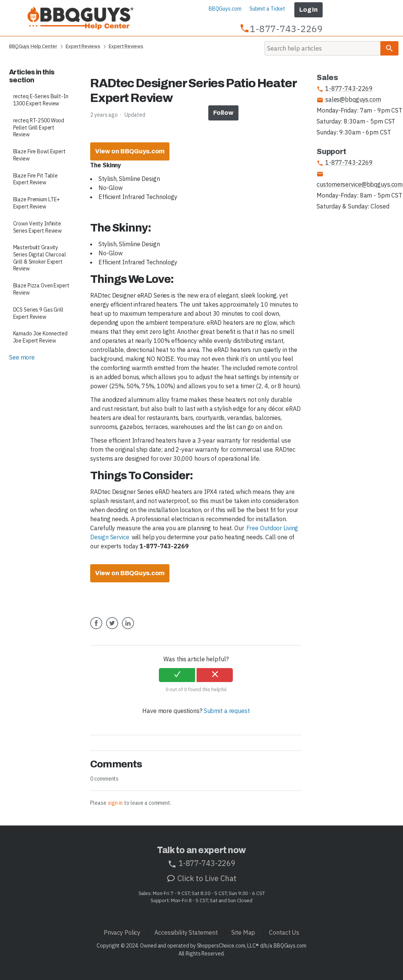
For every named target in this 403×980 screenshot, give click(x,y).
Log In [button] (308, 10)
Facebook (96, 629)
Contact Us (284, 932)
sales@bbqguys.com (349, 100)
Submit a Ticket (267, 9)
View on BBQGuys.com (130, 151)
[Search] (323, 48)
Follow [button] (223, 113)
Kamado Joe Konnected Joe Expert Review (41, 337)
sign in (115, 803)
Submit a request (227, 711)
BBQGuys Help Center (33, 46)
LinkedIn (128, 629)
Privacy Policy (122, 932)
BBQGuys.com (225, 9)
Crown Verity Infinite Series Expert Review (38, 227)
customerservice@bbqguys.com (360, 179)
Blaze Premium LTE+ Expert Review (37, 203)
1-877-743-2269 (345, 89)
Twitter (112, 629)
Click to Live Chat (201, 878)
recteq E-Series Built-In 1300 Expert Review (41, 100)
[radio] (177, 675)
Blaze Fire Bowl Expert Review (39, 155)
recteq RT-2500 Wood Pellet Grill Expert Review (39, 127)
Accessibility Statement (186, 932)
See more (22, 357)
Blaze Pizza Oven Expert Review (41, 289)
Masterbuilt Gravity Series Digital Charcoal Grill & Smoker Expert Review (40, 258)
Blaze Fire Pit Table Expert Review (36, 179)
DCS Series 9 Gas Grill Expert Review (38, 313)
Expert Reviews (83, 46)
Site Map (243, 932)
